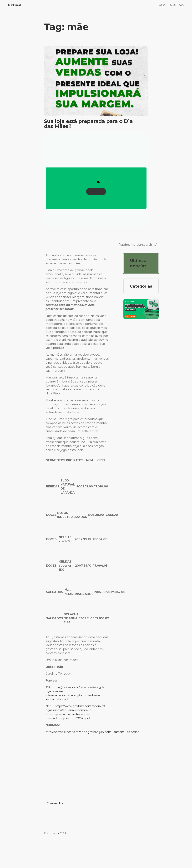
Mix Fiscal (14, 5)
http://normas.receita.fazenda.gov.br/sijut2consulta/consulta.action (93, 732)
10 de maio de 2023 (55, 833)
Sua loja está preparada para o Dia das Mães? (88, 124)
